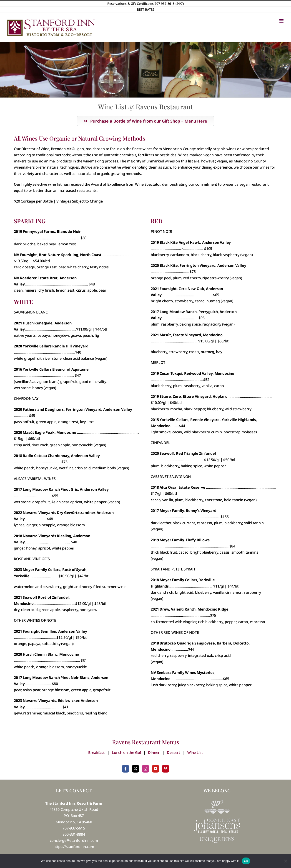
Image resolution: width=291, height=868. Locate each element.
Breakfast (96, 752)
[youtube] (156, 769)
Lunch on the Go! (126, 752)
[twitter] (135, 769)
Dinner (154, 752)
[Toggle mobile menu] (282, 21)
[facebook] (125, 769)
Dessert (173, 752)
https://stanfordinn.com (74, 847)
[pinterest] (166, 769)
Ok (246, 861)
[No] (285, 861)
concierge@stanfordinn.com (74, 840)
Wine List (195, 752)
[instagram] (145, 769)
